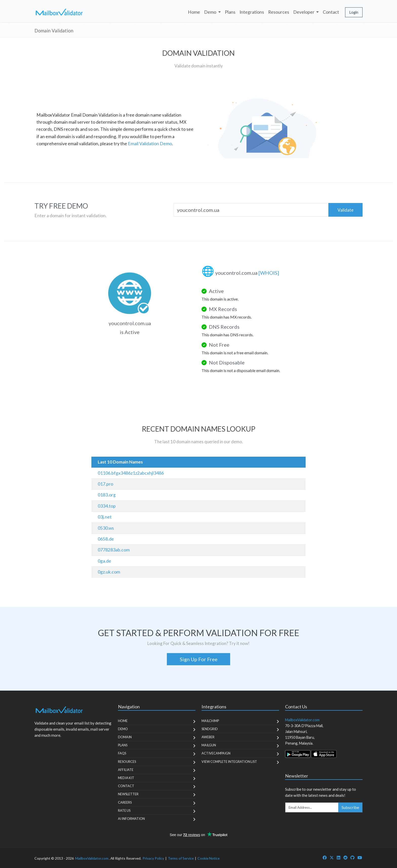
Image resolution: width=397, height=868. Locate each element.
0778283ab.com (114, 550)
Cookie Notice (209, 858)
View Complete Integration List (229, 762)
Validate (345, 210)
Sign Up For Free (199, 659)
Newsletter (128, 794)
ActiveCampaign (216, 753)
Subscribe (350, 807)
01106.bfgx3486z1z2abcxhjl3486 (131, 473)
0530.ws (106, 528)
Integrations (252, 12)
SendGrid (210, 729)
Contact (331, 12)
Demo (123, 729)
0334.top (107, 506)
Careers (125, 802)
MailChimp (210, 721)
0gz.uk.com (109, 572)
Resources (279, 12)
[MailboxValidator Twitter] (332, 857)
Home (194, 12)
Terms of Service (181, 858)
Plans (230, 12)
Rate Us (124, 810)
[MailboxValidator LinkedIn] (339, 857)
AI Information (131, 819)
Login (354, 12)
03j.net (105, 517)
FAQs (122, 753)
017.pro (105, 484)
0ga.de (104, 561)
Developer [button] (304, 12)
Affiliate (126, 770)
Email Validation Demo (150, 144)
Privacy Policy (153, 858)
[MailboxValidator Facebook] (325, 857)
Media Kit (126, 778)
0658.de (106, 539)
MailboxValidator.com (92, 858)
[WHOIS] (269, 273)
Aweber (208, 737)
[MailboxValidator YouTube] (360, 857)
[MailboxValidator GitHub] (352, 857)
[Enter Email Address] (312, 807)
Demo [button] (211, 12)
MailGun (209, 745)
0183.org (107, 495)
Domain (125, 737)
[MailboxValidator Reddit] (345, 857)
